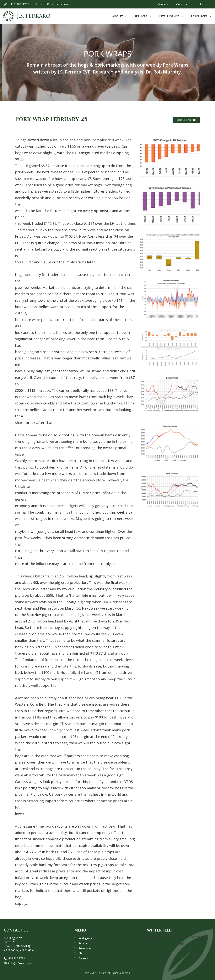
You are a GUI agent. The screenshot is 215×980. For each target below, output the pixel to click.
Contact (163, 4)
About (119, 16)
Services (143, 16)
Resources (201, 16)
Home (203, 4)
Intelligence (171, 16)
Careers (184, 4)
